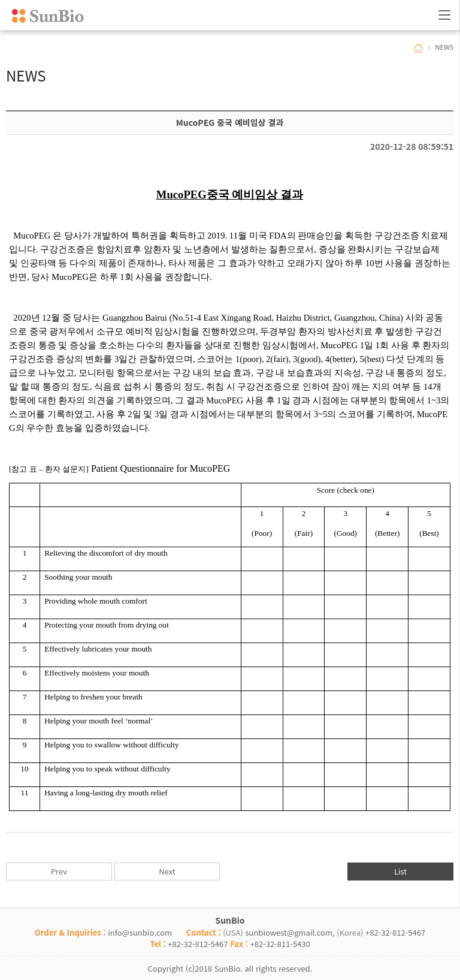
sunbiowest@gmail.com (289, 932)
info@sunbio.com (140, 932)
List (400, 871)
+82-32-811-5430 (280, 944)
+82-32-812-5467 (395, 932)
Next (167, 871)
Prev (59, 871)
